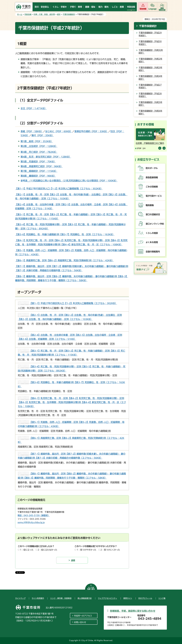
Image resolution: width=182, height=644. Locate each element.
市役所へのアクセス (83, 616)
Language (152, 9)
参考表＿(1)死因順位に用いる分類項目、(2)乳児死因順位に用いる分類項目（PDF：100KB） (69, 181)
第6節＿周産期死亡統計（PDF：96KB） (42, 166)
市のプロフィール (145, 598)
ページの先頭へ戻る (91, 588)
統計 (59, 14)
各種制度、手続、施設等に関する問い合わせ (133, 611)
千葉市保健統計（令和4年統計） (150, 78)
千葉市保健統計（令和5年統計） (150, 104)
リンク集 (162, 598)
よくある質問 (152, 242)
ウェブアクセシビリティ (108, 598)
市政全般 (28, 14)
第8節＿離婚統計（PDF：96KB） (38, 176)
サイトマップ (20, 598)
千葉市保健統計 (69, 14)
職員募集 (150, 205)
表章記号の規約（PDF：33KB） (91, 131)
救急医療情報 (152, 177)
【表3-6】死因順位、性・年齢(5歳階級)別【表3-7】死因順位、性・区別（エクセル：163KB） (65, 234)
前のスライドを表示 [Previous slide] (160, 148)
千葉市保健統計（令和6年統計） (150, 112)
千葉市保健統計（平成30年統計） (150, 43)
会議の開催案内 (153, 252)
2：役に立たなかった (47, 550)
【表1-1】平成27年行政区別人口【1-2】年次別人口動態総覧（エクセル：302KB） (59, 189)
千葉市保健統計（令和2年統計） (150, 60)
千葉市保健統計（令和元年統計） (151, 52)
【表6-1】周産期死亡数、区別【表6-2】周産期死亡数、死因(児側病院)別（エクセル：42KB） (64, 260)
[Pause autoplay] (138, 148)
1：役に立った (27, 550)
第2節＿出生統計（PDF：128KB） (39, 146)
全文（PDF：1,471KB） (34, 108)
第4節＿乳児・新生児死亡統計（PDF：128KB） (46, 157)
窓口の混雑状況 (153, 214)
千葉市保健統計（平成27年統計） (150, 86)
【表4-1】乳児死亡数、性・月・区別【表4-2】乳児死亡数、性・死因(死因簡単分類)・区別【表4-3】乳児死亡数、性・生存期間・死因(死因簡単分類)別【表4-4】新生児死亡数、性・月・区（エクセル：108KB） (72, 402)
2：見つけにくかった (110, 550)
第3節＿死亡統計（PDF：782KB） (39, 152)
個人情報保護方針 (85, 598)
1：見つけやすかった (87, 550)
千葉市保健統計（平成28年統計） (150, 95)
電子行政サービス (154, 196)
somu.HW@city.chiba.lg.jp (31, 522)
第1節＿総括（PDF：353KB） (37, 141)
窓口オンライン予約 (155, 224)
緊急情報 (143, 9)
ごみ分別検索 (152, 187)
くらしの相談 (152, 233)
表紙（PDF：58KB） (32, 131)
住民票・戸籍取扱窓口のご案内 (150, 143)
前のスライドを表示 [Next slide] (164, 148)
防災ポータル (152, 168)
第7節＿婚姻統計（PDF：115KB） (39, 171)
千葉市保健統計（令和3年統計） (150, 69)
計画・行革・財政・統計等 (44, 14)
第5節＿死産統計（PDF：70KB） (38, 162)
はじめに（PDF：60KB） (59, 131)
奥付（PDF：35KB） (43, 135)
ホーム (20, 14)
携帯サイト (128, 598)
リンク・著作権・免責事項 (61, 598)
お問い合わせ (80, 622)
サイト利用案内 (38, 598)
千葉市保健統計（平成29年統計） (150, 34)
